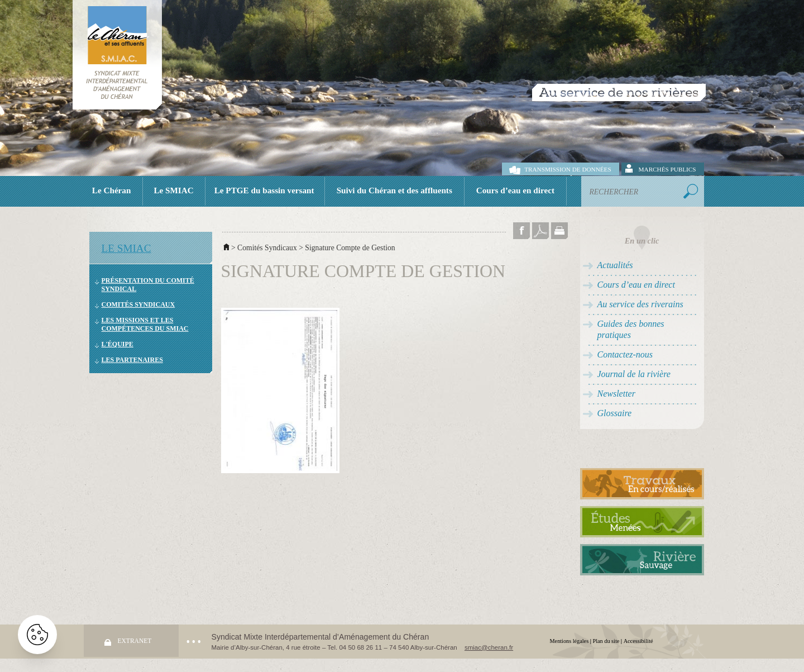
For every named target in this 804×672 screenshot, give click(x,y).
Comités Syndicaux (138, 304)
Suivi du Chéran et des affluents (394, 190)
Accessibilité (638, 641)
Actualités (615, 265)
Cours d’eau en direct (515, 190)
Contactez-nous (625, 354)
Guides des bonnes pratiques (631, 329)
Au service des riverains (640, 304)
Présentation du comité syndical (148, 285)
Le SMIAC (173, 190)
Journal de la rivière (634, 374)
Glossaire (615, 413)
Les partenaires (132, 360)
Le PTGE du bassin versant (264, 190)
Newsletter (616, 394)
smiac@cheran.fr (489, 647)
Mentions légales (569, 641)
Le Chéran (112, 190)
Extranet (135, 641)
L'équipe (118, 344)
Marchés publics (667, 169)
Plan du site (606, 641)
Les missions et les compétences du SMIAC (145, 324)
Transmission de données (568, 169)
